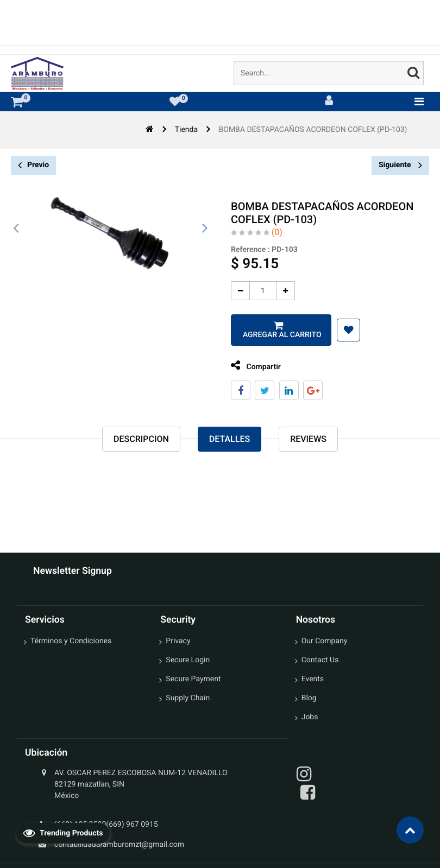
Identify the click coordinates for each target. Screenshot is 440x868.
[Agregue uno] (282, 291)
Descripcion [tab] (141, 439)
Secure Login (188, 660)
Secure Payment (193, 679)
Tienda (186, 130)
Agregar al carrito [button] (277, 335)
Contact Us (320, 660)
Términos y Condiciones (71, 641)
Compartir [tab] (252, 366)
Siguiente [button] (400, 165)
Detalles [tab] (230, 439)
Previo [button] (33, 165)
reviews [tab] (308, 439)
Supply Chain (188, 698)
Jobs (310, 717)
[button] (345, 330)
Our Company (325, 641)
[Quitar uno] (237, 291)
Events (313, 679)
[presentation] (16, 229)
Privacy (178, 641)
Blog (309, 698)
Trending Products (63, 833)
